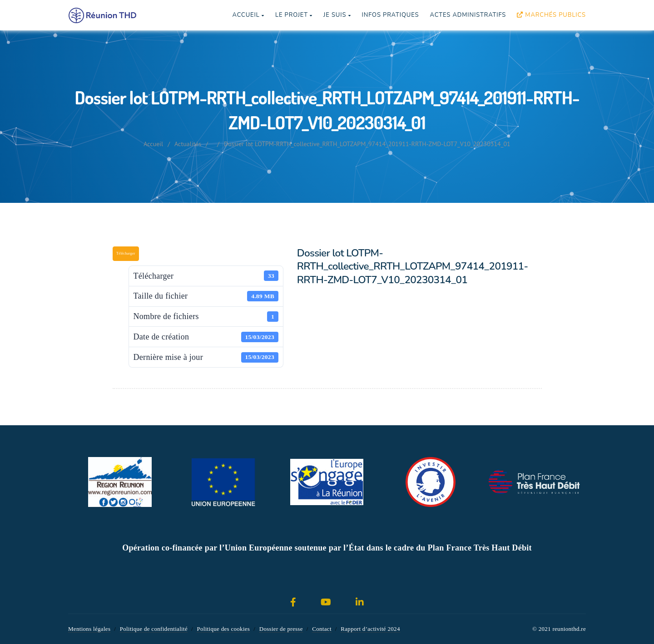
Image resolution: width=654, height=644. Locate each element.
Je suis (337, 15)
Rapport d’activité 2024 (370, 629)
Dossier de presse (281, 629)
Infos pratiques (390, 15)
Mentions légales (89, 629)
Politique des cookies (223, 629)
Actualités (188, 144)
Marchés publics (551, 15)
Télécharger (126, 253)
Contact (322, 629)
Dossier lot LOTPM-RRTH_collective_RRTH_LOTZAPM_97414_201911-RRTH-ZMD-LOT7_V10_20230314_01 (367, 144)
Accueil (248, 15)
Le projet (294, 15)
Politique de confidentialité (154, 629)
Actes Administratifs (468, 15)
